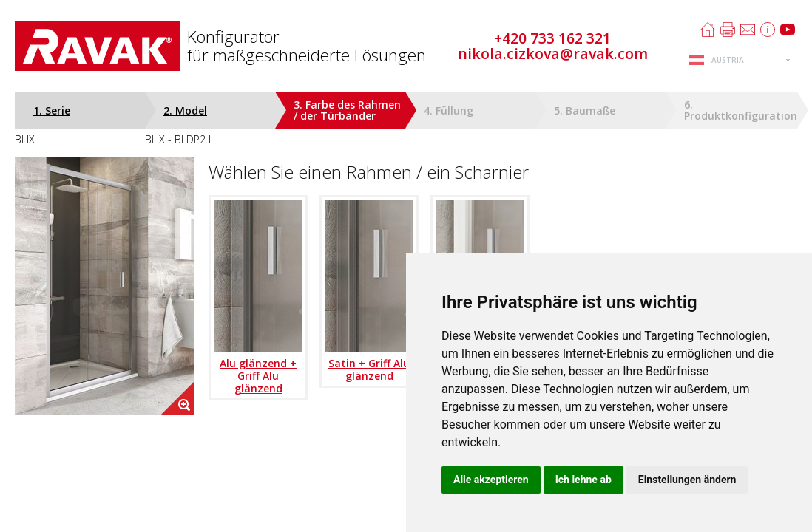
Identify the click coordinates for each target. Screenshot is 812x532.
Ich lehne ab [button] (583, 480)
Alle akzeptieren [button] (491, 480)
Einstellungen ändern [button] (687, 480)
